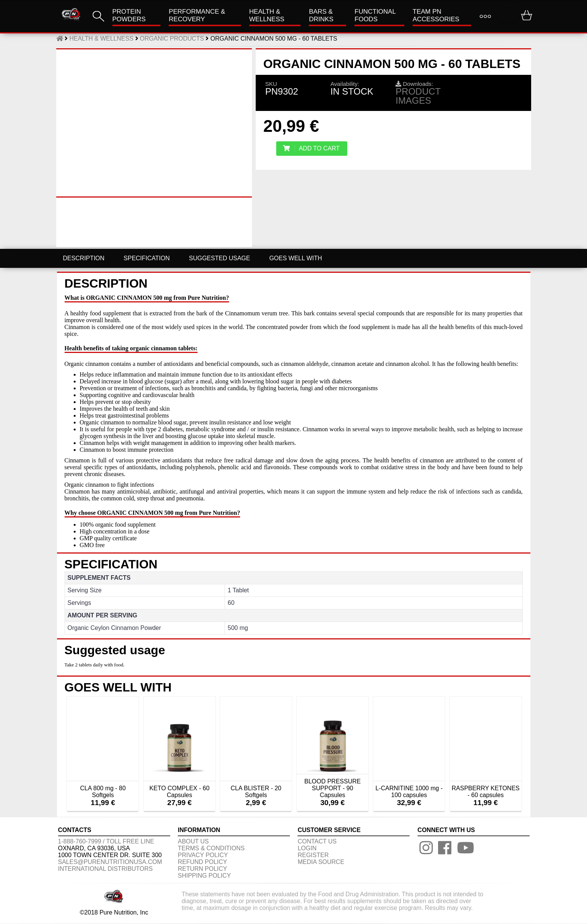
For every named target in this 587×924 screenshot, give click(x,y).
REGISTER (313, 855)
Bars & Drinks (321, 15)
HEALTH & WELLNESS (267, 15)
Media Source (321, 862)
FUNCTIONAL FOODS (375, 15)
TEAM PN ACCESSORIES (436, 15)
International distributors (106, 869)
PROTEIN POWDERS (129, 15)
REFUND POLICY (203, 862)
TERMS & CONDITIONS (211, 848)
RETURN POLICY (203, 869)
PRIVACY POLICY (203, 855)
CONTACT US (317, 841)
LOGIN (307, 848)
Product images (418, 96)
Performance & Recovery (197, 15)
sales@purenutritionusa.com (110, 862)
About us (193, 841)
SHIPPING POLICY (204, 876)
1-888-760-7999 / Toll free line (106, 841)
